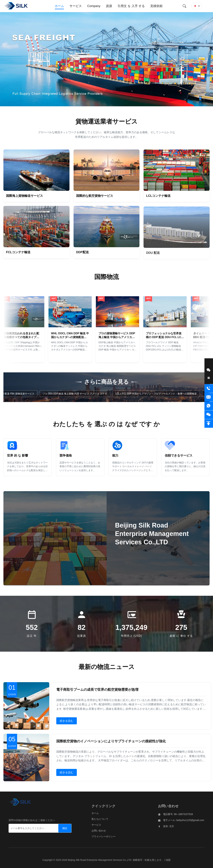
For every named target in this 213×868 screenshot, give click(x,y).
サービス (96, 825)
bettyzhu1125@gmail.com (190, 820)
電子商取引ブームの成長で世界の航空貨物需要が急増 (97, 690)
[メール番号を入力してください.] (30, 828)
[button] (197, 6)
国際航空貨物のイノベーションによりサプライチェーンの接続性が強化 (111, 741)
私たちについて (100, 819)
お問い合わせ (99, 831)
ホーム (95, 813)
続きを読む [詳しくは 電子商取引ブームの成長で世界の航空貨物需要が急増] (67, 721)
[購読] (65, 828)
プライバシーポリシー (104, 836)
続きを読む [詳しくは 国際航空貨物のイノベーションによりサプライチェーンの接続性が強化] (67, 772)
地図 (168, 860)
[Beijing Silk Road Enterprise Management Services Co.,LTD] (20, 803)
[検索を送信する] (184, 6)
